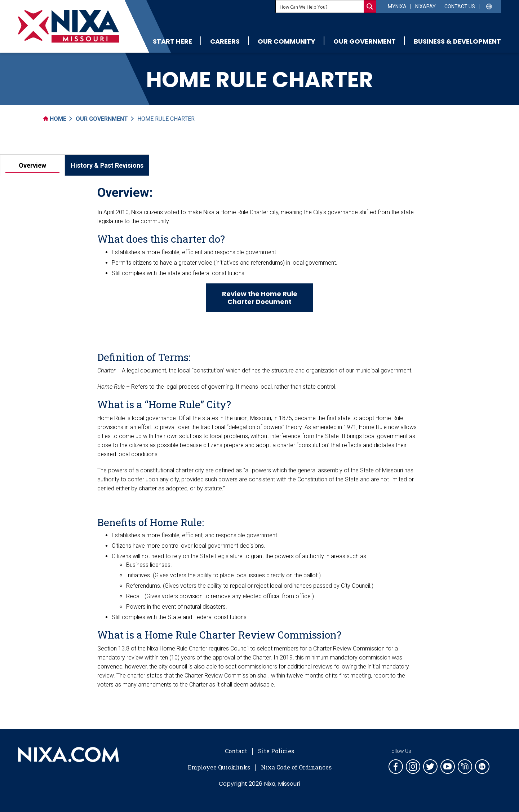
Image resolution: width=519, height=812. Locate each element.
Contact (236, 751)
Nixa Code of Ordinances (296, 767)
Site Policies (276, 751)
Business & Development (457, 41)
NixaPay (425, 6)
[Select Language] (489, 6)
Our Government (365, 41)
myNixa (397, 6)
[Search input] (320, 6)
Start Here (172, 41)
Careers (225, 41)
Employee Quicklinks (219, 767)
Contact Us (460, 6)
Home (55, 119)
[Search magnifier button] (370, 6)
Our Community (287, 41)
